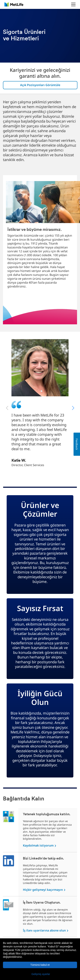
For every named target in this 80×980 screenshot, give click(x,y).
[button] (40, 974)
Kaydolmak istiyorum (39, 845)
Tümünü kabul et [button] (40, 965)
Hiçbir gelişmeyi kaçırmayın (43, 890)
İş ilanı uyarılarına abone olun (45, 930)
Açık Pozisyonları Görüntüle (40, 85)
